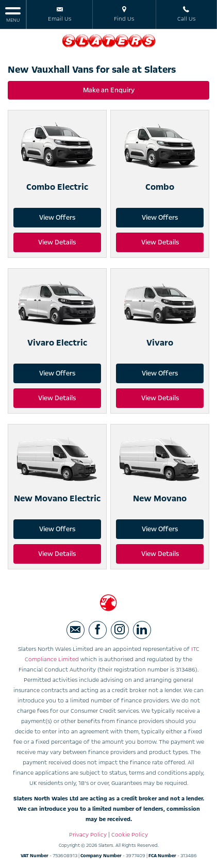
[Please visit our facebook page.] (98, 630)
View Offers (57, 218)
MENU (13, 14)
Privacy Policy (88, 835)
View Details (57, 242)
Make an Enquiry (109, 90)
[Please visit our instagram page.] (120, 630)
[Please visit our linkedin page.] (142, 630)
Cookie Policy (130, 835)
